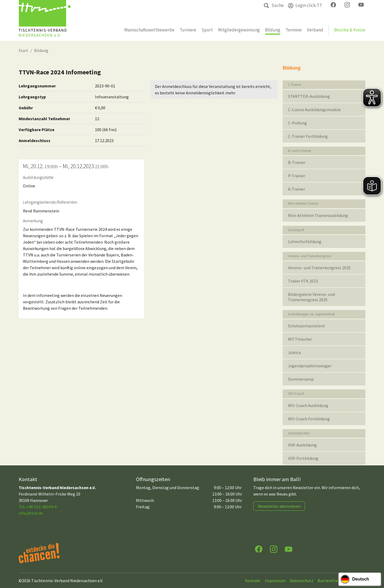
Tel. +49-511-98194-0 (38, 507)
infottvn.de (31, 513)
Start (23, 50)
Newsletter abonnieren (279, 506)
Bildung (41, 50)
